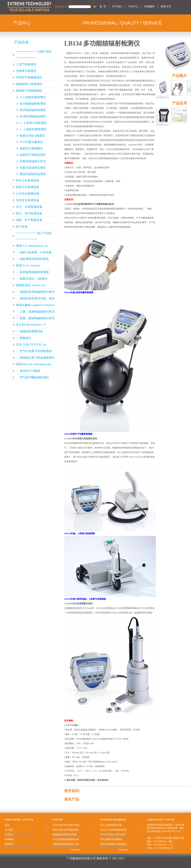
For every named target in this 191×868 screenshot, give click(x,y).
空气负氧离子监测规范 (111, 839)
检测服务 (150, 6)
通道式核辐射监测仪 (33, 174)
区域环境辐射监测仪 (33, 116)
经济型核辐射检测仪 (33, 110)
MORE (74, 850)
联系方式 (166, 6)
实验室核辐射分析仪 (33, 161)
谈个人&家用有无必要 (111, 825)
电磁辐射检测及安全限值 (65, 835)
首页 (7, 825)
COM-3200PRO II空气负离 (113, 835)
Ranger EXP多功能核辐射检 (113, 830)
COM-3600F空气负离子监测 (66, 825)
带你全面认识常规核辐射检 (66, 830)
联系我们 (9, 844)
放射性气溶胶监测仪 (33, 155)
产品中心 (133, 6)
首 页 (103, 6)
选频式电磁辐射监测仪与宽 (66, 844)
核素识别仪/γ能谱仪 (32, 136)
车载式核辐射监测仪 (33, 168)
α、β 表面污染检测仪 (33, 123)
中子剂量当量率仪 (31, 142)
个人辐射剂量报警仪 (33, 97)
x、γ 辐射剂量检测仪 (33, 129)
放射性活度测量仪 (31, 148)
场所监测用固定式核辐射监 (113, 844)
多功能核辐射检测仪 (33, 104)
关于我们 (117, 6)
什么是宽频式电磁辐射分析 (66, 839)
